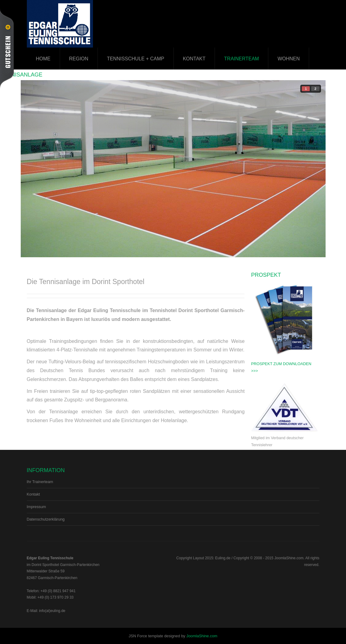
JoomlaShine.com (202, 636)
